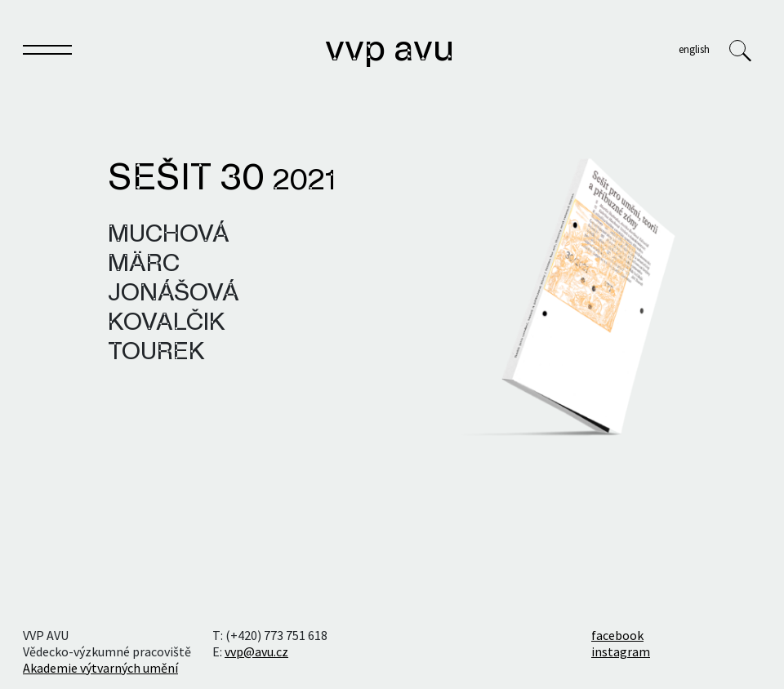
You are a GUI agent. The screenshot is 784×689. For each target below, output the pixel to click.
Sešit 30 (222, 180)
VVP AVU (390, 51)
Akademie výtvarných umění (100, 668)
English (694, 49)
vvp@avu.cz (256, 651)
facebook (617, 635)
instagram (621, 651)
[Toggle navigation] (47, 53)
